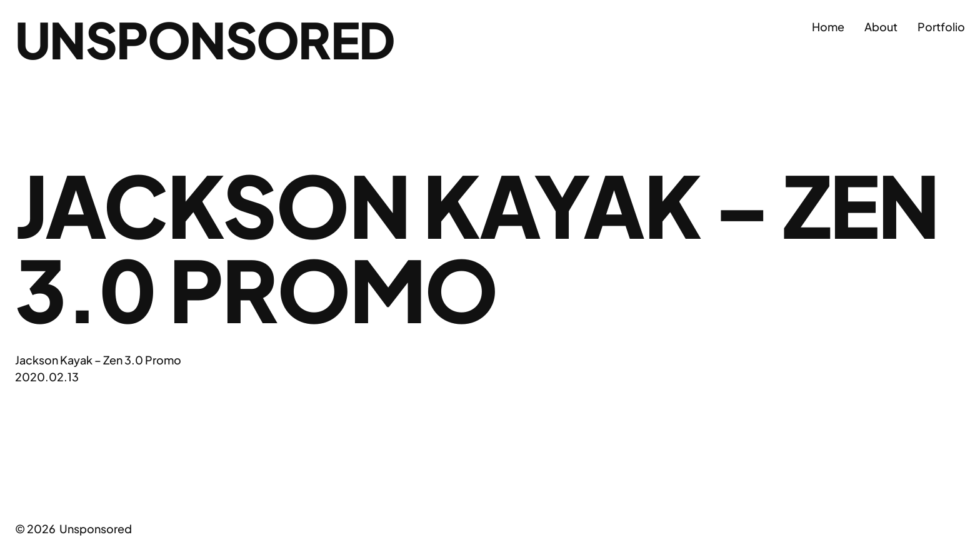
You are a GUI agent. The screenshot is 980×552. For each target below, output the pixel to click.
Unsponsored (205, 39)
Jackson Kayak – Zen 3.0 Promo (98, 360)
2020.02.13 (47, 377)
